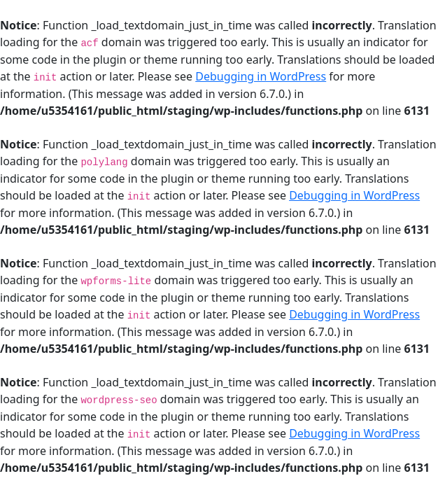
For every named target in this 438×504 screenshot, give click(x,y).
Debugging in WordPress (261, 76)
